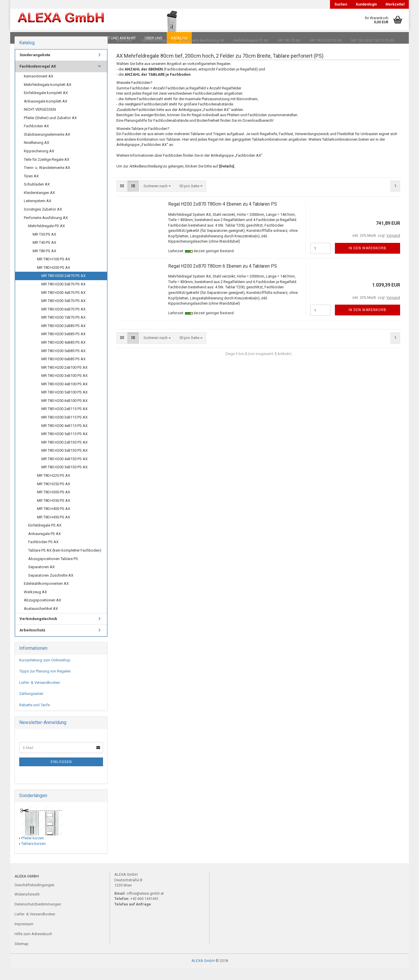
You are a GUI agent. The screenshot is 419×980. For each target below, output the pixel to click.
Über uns (153, 38)
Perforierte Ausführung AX (46, 229)
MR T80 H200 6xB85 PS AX (63, 371)
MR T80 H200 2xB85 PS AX (63, 337)
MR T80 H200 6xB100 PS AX (64, 412)
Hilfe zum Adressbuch (33, 945)
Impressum (24, 936)
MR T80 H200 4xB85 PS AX (63, 354)
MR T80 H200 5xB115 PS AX (64, 445)
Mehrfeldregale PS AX (47, 238)
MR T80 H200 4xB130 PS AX (64, 470)
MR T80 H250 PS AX (54, 496)
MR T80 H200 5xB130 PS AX (64, 479)
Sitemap (22, 955)
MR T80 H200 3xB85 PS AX (63, 346)
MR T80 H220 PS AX (54, 487)
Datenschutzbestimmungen (38, 916)
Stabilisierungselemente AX (47, 146)
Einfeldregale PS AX (45, 537)
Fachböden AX (36, 138)
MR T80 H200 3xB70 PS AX (63, 296)
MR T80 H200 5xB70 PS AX (63, 312)
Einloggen (61, 774)
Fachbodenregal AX (38, 78)
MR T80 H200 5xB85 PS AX (63, 362)
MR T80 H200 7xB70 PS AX (63, 329)
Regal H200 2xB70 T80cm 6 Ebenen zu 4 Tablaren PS (223, 278)
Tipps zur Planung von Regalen (45, 683)
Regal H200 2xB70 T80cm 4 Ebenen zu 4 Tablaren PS (223, 216)
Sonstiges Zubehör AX (43, 221)
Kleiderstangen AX (39, 204)
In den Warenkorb (367, 260)
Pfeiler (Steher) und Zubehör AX (50, 129)
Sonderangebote (35, 67)
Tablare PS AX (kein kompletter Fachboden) (65, 562)
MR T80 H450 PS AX (54, 529)
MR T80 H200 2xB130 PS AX (64, 454)
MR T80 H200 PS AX (54, 279)
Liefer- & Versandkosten (40, 694)
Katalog (179, 38)
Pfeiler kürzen (33, 850)
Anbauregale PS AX (45, 545)
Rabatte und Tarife (34, 717)
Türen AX (31, 188)
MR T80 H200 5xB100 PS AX (64, 404)
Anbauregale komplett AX (46, 113)
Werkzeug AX (35, 604)
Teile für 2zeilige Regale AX (47, 171)
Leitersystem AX (38, 212)
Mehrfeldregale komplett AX (48, 96)
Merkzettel (395, 4)
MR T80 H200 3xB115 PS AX (64, 429)
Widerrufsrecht (27, 906)
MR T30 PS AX (44, 246)
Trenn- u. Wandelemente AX (47, 179)
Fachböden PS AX (43, 553)
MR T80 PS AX (44, 263)
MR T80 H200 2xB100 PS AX (64, 379)
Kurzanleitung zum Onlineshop (45, 672)
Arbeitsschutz (32, 642)
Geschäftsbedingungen (34, 897)
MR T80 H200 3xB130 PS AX (64, 462)
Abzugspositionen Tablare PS (53, 570)
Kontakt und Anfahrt (115, 38)
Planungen (74, 38)
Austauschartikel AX (41, 620)
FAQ (51, 38)
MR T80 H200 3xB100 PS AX (64, 387)
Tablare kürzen (33, 855)
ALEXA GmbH (203, 972)
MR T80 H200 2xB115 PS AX (64, 420)
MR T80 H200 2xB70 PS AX (63, 287)
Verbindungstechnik (38, 630)
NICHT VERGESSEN (40, 121)
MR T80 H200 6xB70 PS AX (63, 321)
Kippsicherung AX (39, 163)
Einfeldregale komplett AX (46, 104)
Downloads (27, 38)
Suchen (341, 4)
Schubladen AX (37, 196)
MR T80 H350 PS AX (54, 512)
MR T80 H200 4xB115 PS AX (64, 437)
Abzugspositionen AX (42, 612)
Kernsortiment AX (39, 88)
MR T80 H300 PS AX (54, 504)
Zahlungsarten (31, 705)
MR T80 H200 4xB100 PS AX (64, 396)
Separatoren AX (41, 579)
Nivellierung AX (37, 154)
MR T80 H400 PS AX (54, 520)
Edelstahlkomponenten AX (46, 595)
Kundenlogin (366, 4)
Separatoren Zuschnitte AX (51, 587)
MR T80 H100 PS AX (54, 271)
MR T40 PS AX (44, 254)
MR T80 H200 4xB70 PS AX (63, 304)
